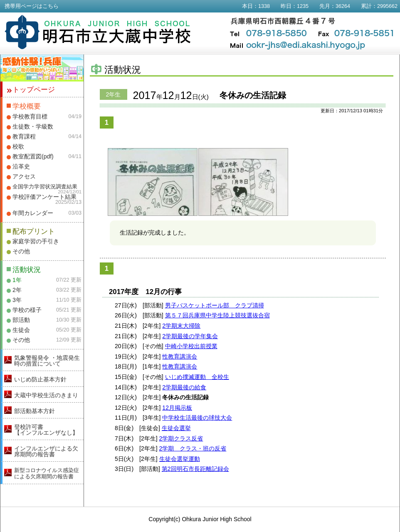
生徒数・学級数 (33, 126)
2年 (17, 290)
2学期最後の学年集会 (190, 336)
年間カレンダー (33, 213)
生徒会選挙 (176, 428)
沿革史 (21, 166)
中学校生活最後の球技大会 (197, 418)
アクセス (24, 176)
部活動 (21, 320)
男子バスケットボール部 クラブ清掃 (215, 305)
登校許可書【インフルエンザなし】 (46, 430)
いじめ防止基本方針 (40, 379)
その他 (21, 251)
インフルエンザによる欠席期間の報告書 (46, 451)
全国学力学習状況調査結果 (45, 187)
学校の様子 (27, 310)
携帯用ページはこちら (32, 6)
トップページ (34, 90)
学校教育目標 (30, 116)
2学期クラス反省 (181, 438)
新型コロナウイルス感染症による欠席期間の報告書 (47, 473)
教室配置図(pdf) (33, 156)
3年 (17, 300)
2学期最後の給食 (184, 387)
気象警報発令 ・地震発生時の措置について (47, 361)
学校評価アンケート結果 (44, 197)
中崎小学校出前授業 (191, 346)
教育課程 (24, 136)
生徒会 (21, 330)
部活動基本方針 (35, 411)
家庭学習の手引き (36, 241)
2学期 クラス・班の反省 (193, 448)
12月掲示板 (177, 408)
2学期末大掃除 (181, 326)
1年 (17, 280)
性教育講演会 (180, 356)
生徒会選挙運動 (180, 459)
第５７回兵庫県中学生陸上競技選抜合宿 (217, 315)
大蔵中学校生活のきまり (46, 395)
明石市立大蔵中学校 (98, 32)
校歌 (18, 146)
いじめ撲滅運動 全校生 (197, 377)
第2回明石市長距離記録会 (195, 469)
